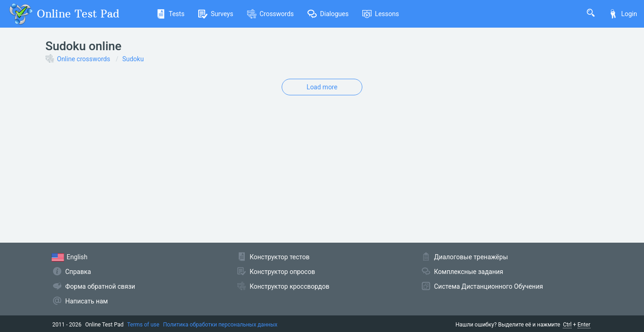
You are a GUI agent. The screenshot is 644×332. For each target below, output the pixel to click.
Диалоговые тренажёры (471, 257)
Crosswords (270, 14)
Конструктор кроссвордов (290, 286)
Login (623, 14)
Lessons (381, 14)
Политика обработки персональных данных (220, 325)
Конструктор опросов (283, 272)
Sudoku (133, 59)
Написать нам (87, 301)
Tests (170, 14)
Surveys (216, 14)
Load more (322, 87)
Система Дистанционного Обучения (489, 286)
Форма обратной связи (100, 286)
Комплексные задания (469, 272)
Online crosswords (84, 59)
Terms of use (143, 325)
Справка (78, 272)
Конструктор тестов (280, 257)
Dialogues (328, 14)
